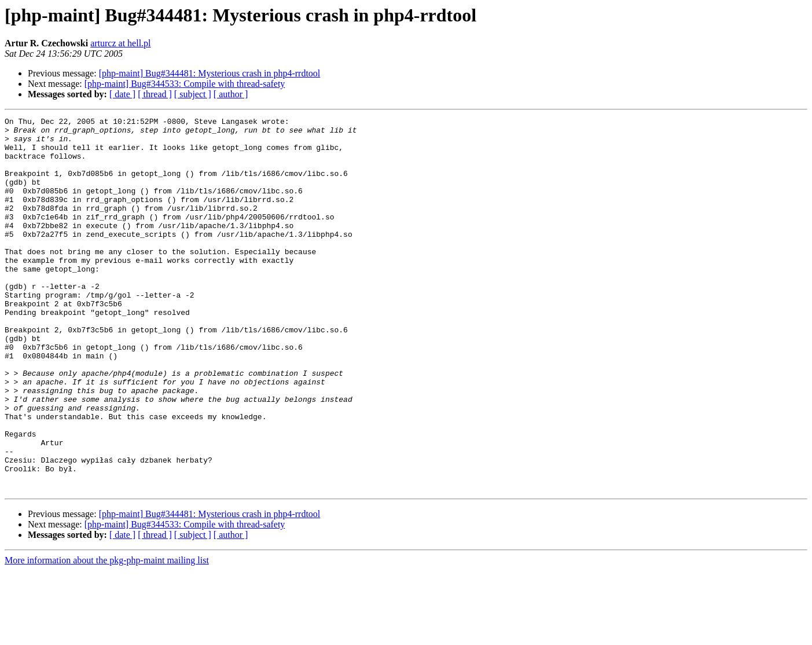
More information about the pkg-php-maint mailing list (107, 635)
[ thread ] (155, 94)
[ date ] (122, 94)
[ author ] (231, 94)
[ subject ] (193, 94)
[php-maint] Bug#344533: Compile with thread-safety (185, 84)
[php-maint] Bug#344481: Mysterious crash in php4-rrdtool (210, 73)
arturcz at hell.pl (120, 43)
